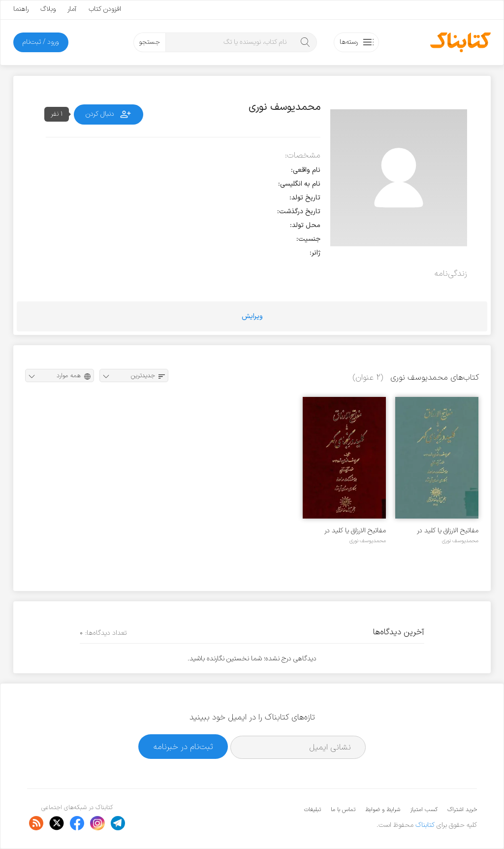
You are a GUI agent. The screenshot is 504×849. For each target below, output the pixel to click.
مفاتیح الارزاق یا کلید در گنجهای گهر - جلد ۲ (448, 531)
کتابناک (425, 825)
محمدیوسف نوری (460, 541)
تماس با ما (343, 810)
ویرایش (252, 316)
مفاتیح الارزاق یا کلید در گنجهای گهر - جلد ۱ (355, 531)
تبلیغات (313, 810)
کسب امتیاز (424, 810)
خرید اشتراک (462, 810)
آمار (72, 9)
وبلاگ (48, 9)
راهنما (21, 9)
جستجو (149, 42)
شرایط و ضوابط (383, 810)
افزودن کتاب (105, 9)
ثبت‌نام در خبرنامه (183, 747)
